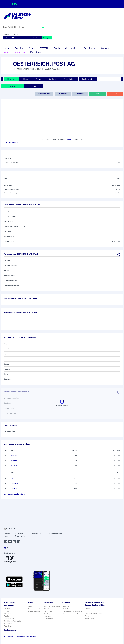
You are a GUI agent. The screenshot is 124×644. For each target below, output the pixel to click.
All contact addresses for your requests (20, 636)
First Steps (8, 626)
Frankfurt (12, 86)
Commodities (72, 48)
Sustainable (106, 48)
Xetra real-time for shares (72, 611)
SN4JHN (14, 456)
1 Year (69, 140)
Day (42, 140)
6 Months (62, 140)
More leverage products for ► (15, 494)
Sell (115, 94)
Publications (49, 619)
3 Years (76, 140)
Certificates (89, 48)
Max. (82, 140)
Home (7, 48)
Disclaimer (19, 534)
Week (47, 140)
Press (87, 611)
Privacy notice (20, 536)
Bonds (32, 48)
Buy (98, 94)
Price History (69, 79)
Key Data (52, 79)
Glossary (47, 616)
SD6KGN (14, 483)
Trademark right (36, 534)
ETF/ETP (44, 48)
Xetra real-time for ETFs (72, 614)
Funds (57, 48)
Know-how (20, 52)
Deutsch (15, 34)
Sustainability (88, 79)
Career (88, 609)
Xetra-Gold (89, 619)
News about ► (21, 298)
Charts (26, 79)
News (6, 52)
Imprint (6, 536)
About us (47, 609)
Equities (19, 48)
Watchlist (25, 38)
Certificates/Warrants (12, 621)
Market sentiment (35, 611)
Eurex (87, 616)
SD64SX (14, 488)
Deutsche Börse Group (94, 614)
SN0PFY (14, 461)
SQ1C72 (14, 466)
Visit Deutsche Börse (52, 606)
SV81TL (14, 478)
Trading (47, 614)
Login (46, 38)
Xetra (34, 86)
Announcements (34, 609)
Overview (11, 79)
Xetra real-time (11, 38)
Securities (48, 611)
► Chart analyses (12, 142)
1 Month (54, 140)
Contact (7, 34)
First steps (35, 52)
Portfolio (36, 38)
